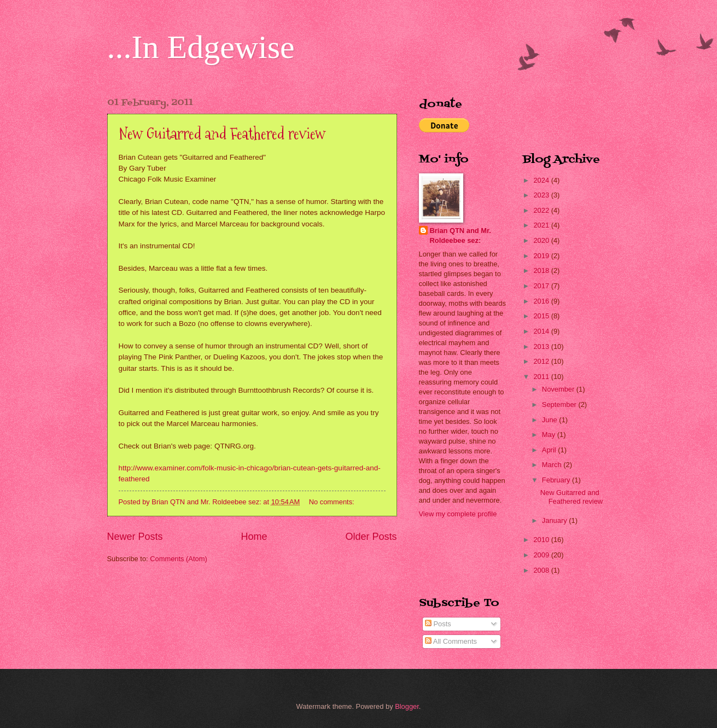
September (560, 404)
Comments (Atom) (178, 559)
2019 (542, 256)
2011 (542, 377)
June (551, 420)
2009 (542, 555)
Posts (438, 624)
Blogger (407, 706)
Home (254, 537)
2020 (542, 240)
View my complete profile (458, 514)
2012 (542, 361)
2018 (542, 270)
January (555, 520)
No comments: (333, 502)
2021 (542, 225)
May (550, 435)
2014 (542, 331)
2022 (542, 210)
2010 (542, 540)
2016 (542, 301)
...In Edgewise (201, 47)
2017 (542, 286)
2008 (542, 570)
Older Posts (371, 537)
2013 (542, 346)
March (553, 465)
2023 (542, 195)
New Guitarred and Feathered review (222, 134)
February (557, 480)
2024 (542, 180)
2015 (542, 316)
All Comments (451, 641)
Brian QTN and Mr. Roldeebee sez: (460, 235)
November (559, 389)
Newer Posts (135, 537)
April (550, 450)
